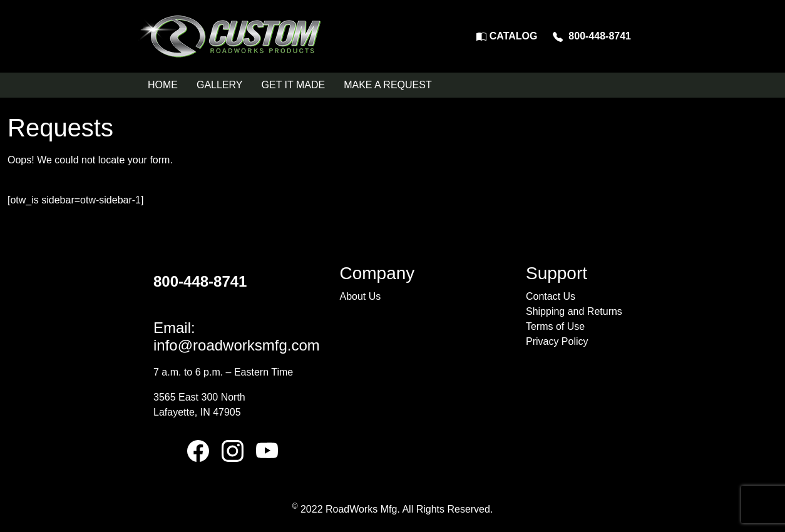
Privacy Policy (557, 341)
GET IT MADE (294, 85)
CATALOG (507, 36)
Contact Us (551, 296)
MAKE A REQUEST (387, 85)
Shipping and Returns (574, 311)
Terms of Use (555, 326)
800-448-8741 (592, 36)
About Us (360, 296)
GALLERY (220, 85)
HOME (163, 85)
